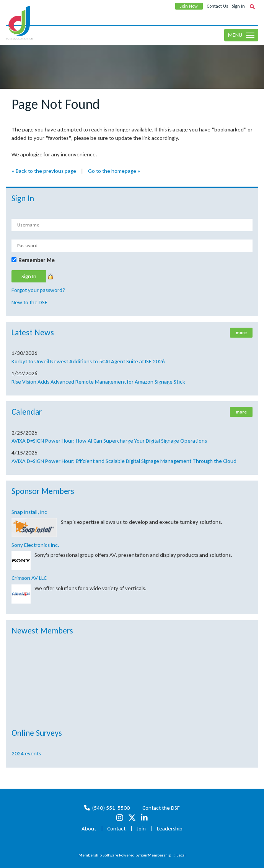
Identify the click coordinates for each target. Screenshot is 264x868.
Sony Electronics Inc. (35, 545)
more (241, 333)
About (89, 829)
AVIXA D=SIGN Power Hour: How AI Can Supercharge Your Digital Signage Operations (109, 441)
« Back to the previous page (44, 171)
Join (141, 829)
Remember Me (37, 260)
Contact (116, 829)
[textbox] (252, 7)
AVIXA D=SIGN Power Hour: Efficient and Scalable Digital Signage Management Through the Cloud (124, 461)
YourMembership (156, 855)
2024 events (26, 753)
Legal (181, 855)
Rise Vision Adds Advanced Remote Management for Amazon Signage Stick (98, 382)
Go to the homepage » (114, 171)
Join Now (189, 6)
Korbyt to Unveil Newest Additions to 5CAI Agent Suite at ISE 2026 (88, 361)
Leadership (170, 829)
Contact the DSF (161, 808)
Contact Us (217, 6)
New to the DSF (29, 302)
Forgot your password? (38, 290)
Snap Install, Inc (29, 512)
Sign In (238, 6)
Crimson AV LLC (29, 578)
